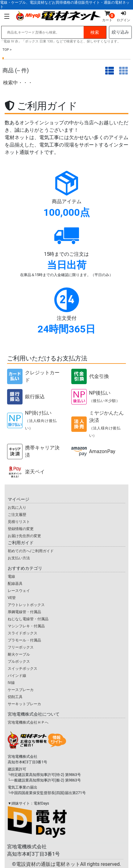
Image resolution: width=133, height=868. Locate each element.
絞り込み (120, 32)
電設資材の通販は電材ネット (69, 864)
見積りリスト (19, 522)
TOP (6, 50)
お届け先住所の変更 (24, 536)
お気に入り (17, 508)
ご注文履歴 (17, 515)
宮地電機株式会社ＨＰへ (28, 722)
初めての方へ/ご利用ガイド (31, 551)
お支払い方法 (19, 558)
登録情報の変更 (21, 529)
